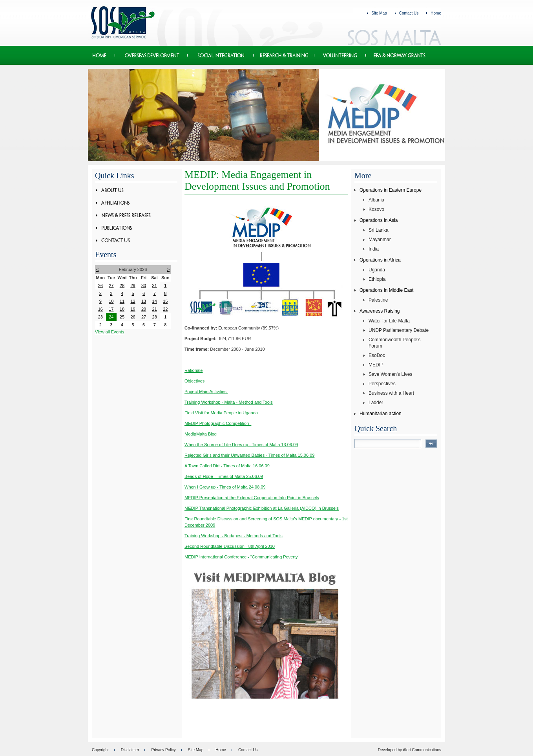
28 (122, 286)
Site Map (379, 13)
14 (155, 301)
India (374, 249)
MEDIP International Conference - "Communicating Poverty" (242, 557)
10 (111, 301)
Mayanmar (380, 240)
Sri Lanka (379, 230)
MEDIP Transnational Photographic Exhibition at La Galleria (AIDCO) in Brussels (262, 508)
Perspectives (382, 384)
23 (100, 317)
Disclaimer (130, 750)
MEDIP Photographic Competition (218, 423)
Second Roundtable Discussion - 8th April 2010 (230, 546)
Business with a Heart (391, 393)
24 (111, 317)
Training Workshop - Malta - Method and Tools (229, 402)
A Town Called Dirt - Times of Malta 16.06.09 (227, 466)
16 (100, 309)
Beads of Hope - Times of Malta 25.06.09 (224, 476)
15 (165, 301)
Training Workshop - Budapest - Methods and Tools (234, 536)
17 (111, 309)
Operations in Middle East (386, 290)
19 (133, 309)
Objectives (194, 381)
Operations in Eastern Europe (391, 190)
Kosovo (376, 209)
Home (436, 13)
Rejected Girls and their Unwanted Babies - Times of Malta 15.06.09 (249, 455)
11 (122, 301)
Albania (376, 200)
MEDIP (376, 365)
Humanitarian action (381, 414)
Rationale (193, 370)
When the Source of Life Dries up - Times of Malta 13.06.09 (241, 445)
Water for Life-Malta (389, 321)
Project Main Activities (206, 392)
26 (100, 286)
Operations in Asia (379, 220)
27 (111, 286)
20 (144, 309)
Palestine (378, 300)
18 (122, 309)
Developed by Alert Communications (410, 750)
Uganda (377, 270)
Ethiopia (377, 279)
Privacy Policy (163, 750)
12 (133, 301)
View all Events (110, 332)
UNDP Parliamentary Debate (399, 330)
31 (155, 286)
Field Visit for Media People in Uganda (221, 413)
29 (133, 286)
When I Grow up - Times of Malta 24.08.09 (225, 487)
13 (144, 301)
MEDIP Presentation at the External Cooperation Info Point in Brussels (252, 498)
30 (144, 286)
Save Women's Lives (390, 374)
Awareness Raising (380, 311)
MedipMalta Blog (201, 434)
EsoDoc (377, 355)
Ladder (376, 403)
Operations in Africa (380, 260)
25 (122, 317)
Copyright (100, 750)
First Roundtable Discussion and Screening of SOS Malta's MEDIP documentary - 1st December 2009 (266, 522)
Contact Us (409, 13)
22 (165, 309)
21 (155, 309)
